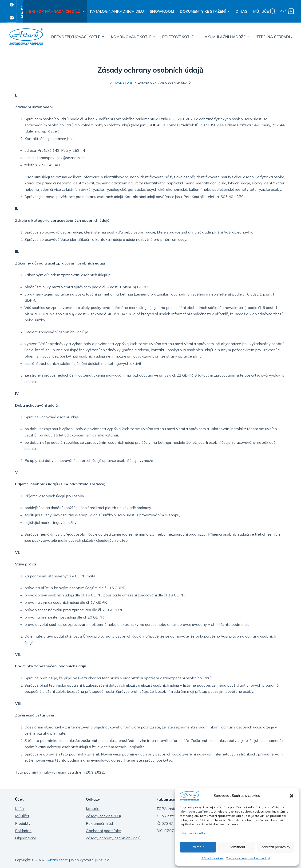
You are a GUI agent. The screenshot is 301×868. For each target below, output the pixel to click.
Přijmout (198, 847)
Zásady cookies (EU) (103, 816)
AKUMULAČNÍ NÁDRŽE (228, 37)
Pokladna (23, 831)
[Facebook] (12, 5)
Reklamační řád (99, 823)
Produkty (23, 823)
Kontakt (93, 809)
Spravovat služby (194, 833)
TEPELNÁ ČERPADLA (275, 37)
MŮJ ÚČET (265, 11)
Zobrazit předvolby (276, 847)
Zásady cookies (213, 858)
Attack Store (58, 860)
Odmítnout (237, 847)
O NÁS (241, 11)
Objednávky (26, 838)
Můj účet (22, 816)
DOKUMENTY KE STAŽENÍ (205, 11)
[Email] (12, 18)
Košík (20, 809)
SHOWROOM (162, 11)
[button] (292, 796)
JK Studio (102, 860)
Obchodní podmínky (103, 831)
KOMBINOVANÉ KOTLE (134, 37)
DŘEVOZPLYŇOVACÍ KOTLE (78, 37)
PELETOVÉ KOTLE (180, 37)
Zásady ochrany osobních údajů (248, 858)
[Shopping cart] (287, 11)
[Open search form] (273, 11)
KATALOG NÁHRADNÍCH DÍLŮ (117, 11)
